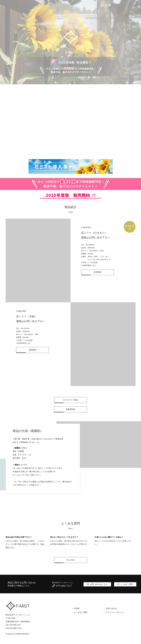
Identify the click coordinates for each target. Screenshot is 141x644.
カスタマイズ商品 (71, 400)
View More (70, 560)
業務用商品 (71, 409)
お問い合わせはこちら (97, 584)
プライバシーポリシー (115, 612)
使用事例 (97, 272)
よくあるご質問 (125, 584)
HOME (77, 608)
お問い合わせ (111, 608)
